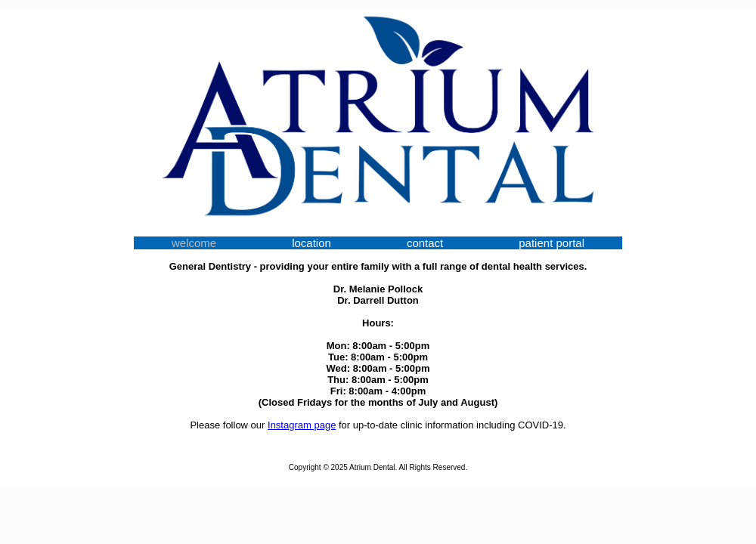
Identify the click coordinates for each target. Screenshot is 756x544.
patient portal (552, 243)
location (311, 243)
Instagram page (302, 425)
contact (425, 243)
